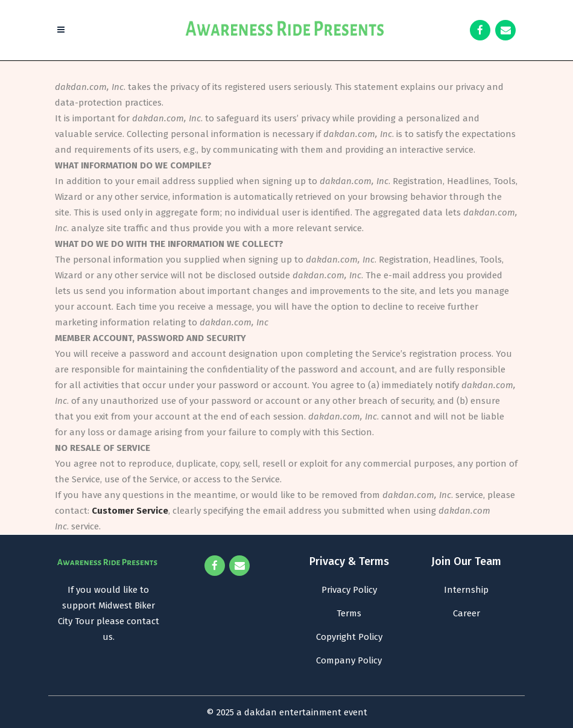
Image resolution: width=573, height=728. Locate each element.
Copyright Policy (349, 637)
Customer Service (130, 511)
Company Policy (349, 660)
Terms (349, 613)
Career (467, 613)
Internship (466, 590)
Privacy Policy (349, 590)
